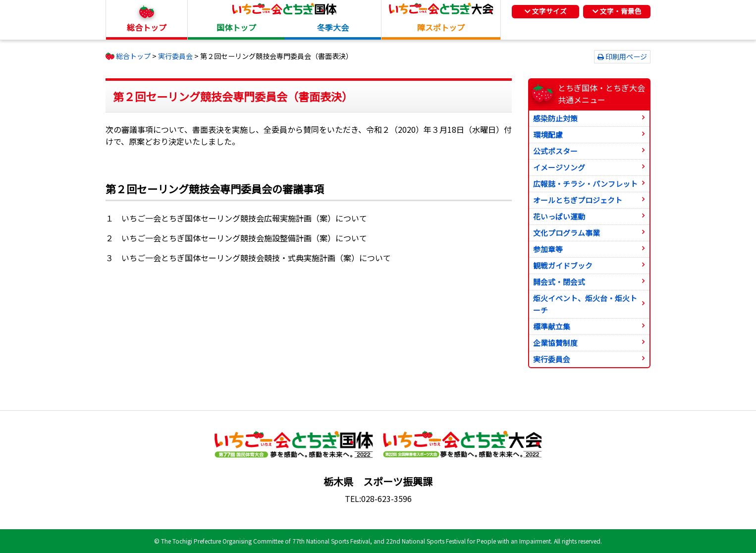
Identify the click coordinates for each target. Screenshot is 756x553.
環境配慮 (548, 135)
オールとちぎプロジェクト (578, 200)
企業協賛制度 (555, 343)
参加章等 (548, 249)
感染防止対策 (555, 118)
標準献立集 (552, 326)
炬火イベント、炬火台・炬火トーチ (585, 304)
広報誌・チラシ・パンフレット (585, 184)
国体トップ (236, 27)
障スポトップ (441, 27)
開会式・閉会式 (559, 282)
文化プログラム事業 (567, 233)
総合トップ (147, 27)
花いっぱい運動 (559, 216)
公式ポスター (555, 151)
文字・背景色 (617, 11)
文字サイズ (546, 11)
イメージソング (559, 167)
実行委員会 (552, 359)
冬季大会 (333, 27)
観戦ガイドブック (563, 265)
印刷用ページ (626, 56)
